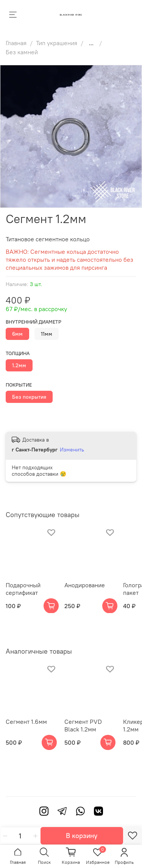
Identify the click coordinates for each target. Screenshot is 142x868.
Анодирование (85, 585)
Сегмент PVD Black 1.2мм (83, 725)
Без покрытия (29, 397)
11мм (47, 334)
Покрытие (19, 385)
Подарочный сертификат (23, 589)
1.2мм (19, 365)
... (91, 43)
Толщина (18, 353)
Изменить (72, 450)
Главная (16, 43)
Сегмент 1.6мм (26, 722)
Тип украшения (57, 43)
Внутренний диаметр (34, 322)
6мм (17, 334)
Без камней (22, 52)
